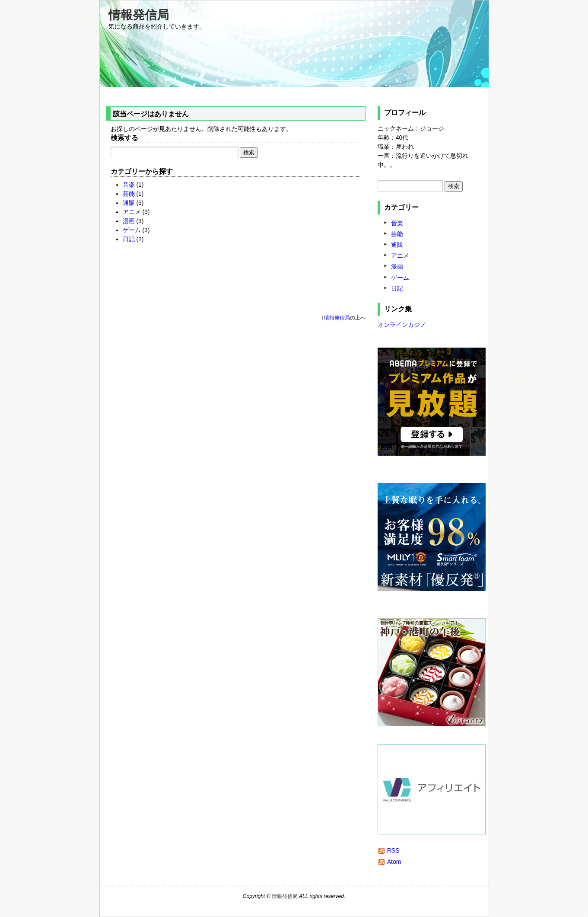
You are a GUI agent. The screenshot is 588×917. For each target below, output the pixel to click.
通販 (129, 203)
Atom (394, 862)
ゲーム (132, 230)
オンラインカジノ (402, 325)
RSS (393, 850)
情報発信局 (139, 15)
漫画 (129, 221)
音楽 (129, 185)
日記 (129, 239)
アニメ (132, 212)
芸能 (129, 194)
